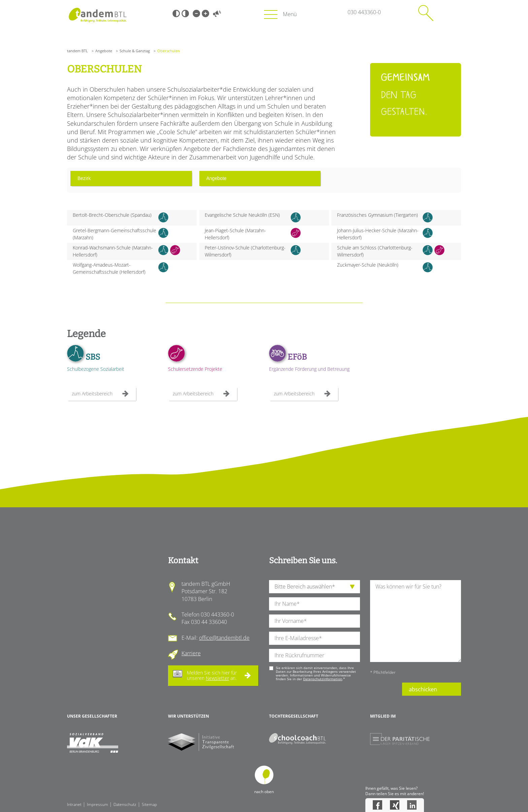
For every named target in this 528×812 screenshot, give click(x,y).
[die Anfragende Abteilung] (315, 587)
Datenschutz (125, 804)
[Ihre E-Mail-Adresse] (315, 638)
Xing (395, 805)
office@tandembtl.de (224, 638)
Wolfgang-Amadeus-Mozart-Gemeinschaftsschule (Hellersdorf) (109, 268)
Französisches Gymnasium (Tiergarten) (377, 215)
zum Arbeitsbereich (92, 394)
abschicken (423, 689)
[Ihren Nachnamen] (315, 604)
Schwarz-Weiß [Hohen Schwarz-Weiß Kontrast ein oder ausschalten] (176, 13)
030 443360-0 (364, 12)
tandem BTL (77, 51)
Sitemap (149, 804)
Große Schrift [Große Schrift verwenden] (205, 13)
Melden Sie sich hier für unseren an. (212, 675)
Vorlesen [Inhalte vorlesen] (217, 13)
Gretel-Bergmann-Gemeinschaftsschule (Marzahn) (114, 234)
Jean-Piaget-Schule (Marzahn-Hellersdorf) (235, 234)
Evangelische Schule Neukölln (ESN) (242, 215)
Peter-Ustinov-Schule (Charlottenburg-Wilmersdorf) (245, 251)
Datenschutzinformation (323, 679)
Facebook (377, 805)
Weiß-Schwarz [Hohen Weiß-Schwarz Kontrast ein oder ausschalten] (185, 13)
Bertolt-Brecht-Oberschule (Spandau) (112, 215)
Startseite (97, 15)
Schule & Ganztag (135, 51)
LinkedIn (412, 805)
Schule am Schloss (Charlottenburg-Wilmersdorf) (375, 251)
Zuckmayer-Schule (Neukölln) (368, 265)
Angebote (104, 51)
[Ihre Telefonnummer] (315, 655)
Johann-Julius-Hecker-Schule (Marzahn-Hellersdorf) (378, 234)
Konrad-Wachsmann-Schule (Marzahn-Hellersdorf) (113, 251)
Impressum (97, 804)
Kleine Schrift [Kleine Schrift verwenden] (196, 13)
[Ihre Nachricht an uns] (416, 621)
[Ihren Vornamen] (315, 621)
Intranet (74, 804)
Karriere (191, 653)
